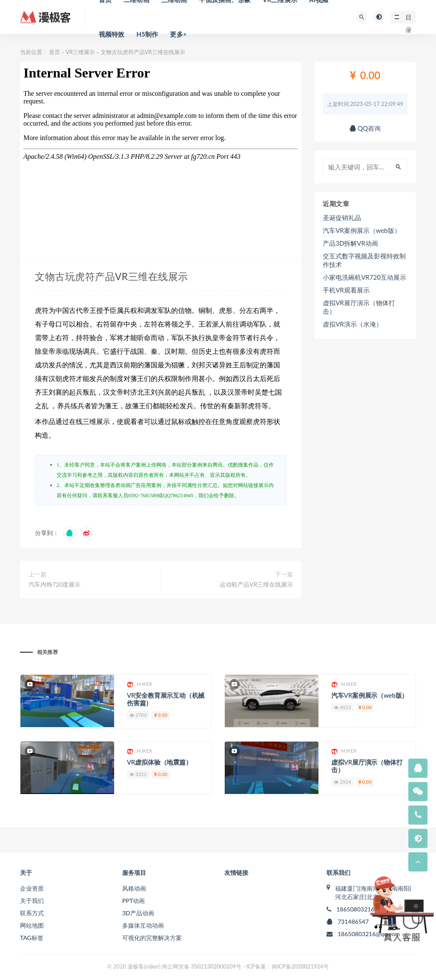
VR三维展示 (80, 52)
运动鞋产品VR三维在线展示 (256, 584)
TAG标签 (32, 938)
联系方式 (32, 913)
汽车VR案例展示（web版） (362, 230)
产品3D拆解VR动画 (350, 243)
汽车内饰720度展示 (54, 584)
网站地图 (32, 925)
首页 (54, 52)
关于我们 (32, 901)
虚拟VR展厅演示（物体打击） (359, 307)
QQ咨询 (365, 128)
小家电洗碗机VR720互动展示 (364, 277)
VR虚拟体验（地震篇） (159, 762)
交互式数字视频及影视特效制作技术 (364, 260)
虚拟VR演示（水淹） (353, 324)
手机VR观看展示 (346, 290)
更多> (178, 34)
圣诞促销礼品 (342, 218)
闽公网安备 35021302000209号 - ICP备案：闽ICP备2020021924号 (245, 966)
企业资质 (32, 888)
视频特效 (112, 34)
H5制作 (147, 34)
